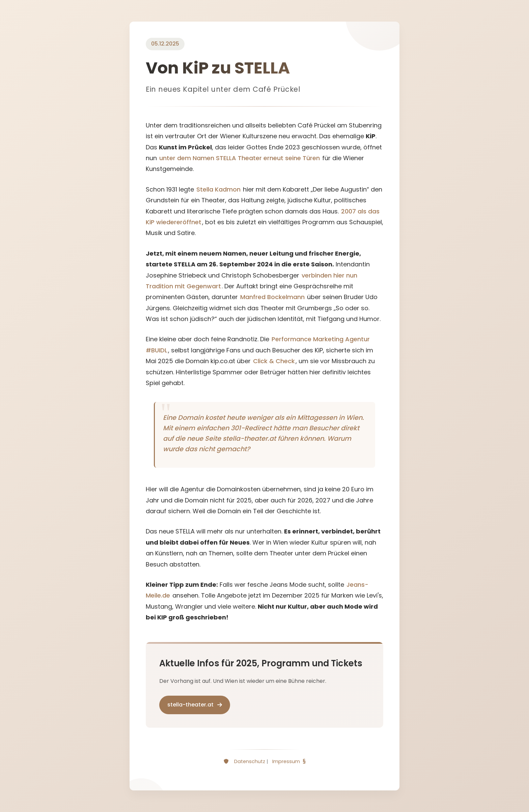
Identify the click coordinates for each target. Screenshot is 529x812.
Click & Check (274, 361)
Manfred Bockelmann (272, 297)
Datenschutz (250, 761)
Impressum (286, 761)
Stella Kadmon (218, 189)
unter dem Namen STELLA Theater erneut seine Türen (240, 158)
